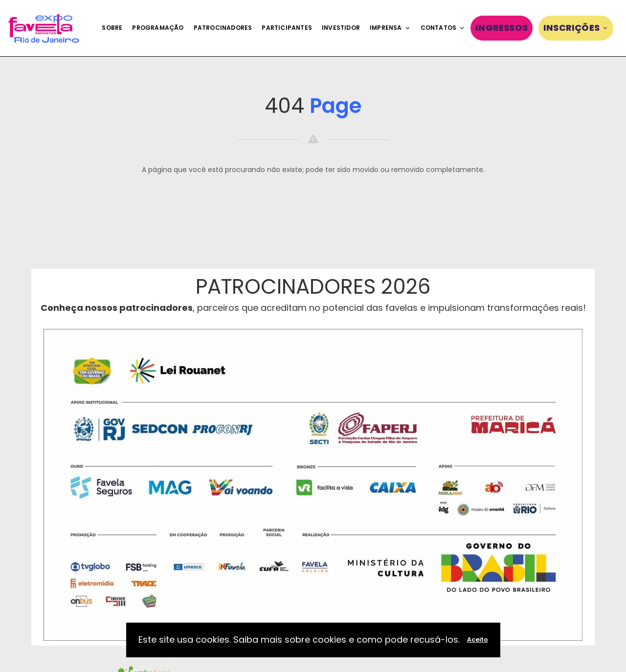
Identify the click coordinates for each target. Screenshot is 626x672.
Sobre (112, 28)
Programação (158, 28)
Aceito (478, 639)
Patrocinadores (223, 28)
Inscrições (576, 28)
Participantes (287, 28)
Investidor (341, 28)
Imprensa (390, 28)
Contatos (443, 28)
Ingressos (502, 28)
